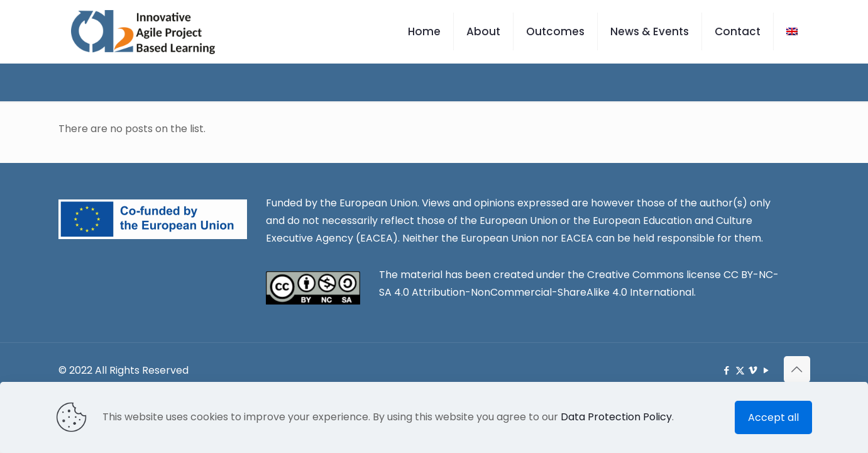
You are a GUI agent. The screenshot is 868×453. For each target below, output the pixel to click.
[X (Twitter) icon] (740, 370)
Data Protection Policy (616, 417)
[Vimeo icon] (753, 370)
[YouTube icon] (766, 370)
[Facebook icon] (727, 370)
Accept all (773, 417)
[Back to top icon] (797, 369)
